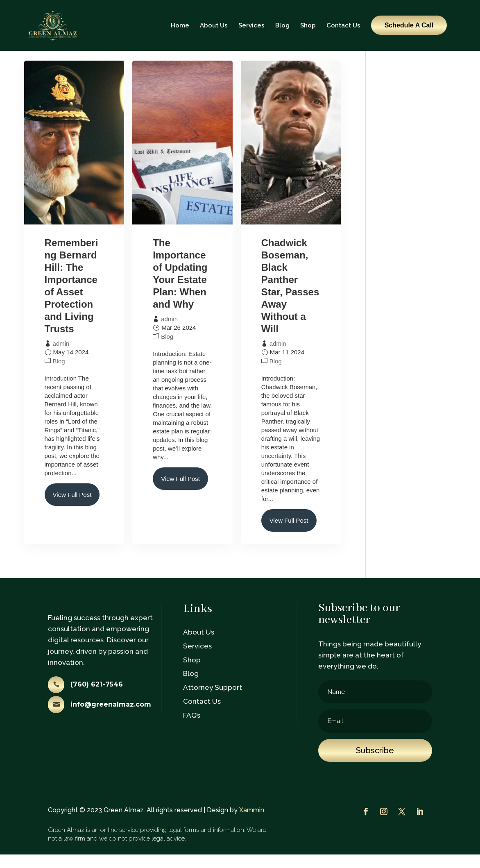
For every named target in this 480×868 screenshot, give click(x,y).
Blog (282, 25)
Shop (308, 25)
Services (251, 25)
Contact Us (343, 25)
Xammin (252, 824)
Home (180, 25)
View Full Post (72, 508)
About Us (214, 25)
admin (61, 357)
